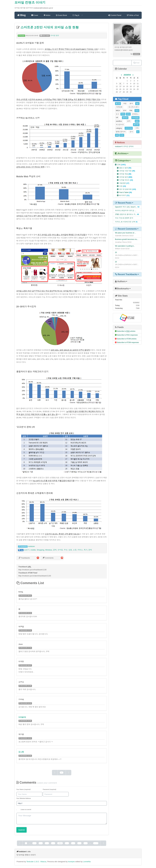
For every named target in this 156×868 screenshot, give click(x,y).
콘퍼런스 (135, 114)
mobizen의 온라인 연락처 (124, 146)
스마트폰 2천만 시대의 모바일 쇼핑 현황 (49, 27)
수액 (137, 128)
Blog (22, 15)
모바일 (60, 550)
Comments (48, 558)
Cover (35, 15)
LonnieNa (87, 862)
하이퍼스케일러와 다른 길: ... (126, 211)
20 (116, 252)
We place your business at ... (125, 233)
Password (49, 789)
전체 (121, 165)
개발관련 (124, 183)
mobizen (32, 546)
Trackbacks (24, 558)
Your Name (23, 789)
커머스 (80, 550)
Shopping (41, 550)
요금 (137, 111)
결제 (55, 550)
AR (117, 135)
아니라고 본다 (133, 107)
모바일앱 (135, 118)
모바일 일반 (55, 36)
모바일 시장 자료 (127, 171)
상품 (70, 550)
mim (137, 121)
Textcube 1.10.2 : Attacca (36, 862)
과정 (125, 104)
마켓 (122, 135)
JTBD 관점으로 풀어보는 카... (126, 214)
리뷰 (123, 186)
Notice (47, 15)
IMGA (118, 111)
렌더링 (136, 125)
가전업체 (119, 107)
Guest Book (61, 15)
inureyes (71, 862)
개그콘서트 (120, 125)
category (119, 128)
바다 (128, 114)
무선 (66, 550)
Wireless (49, 550)
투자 (123, 114)
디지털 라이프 (126, 180)
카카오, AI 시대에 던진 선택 (125, 222)
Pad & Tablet (125, 192)
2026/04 (127, 75)
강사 (131, 132)
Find (136, 63)
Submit (22, 830)
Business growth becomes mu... (127, 239)
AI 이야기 (124, 195)
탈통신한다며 (121, 132)
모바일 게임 (125, 174)
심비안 (125, 118)
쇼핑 (75, 550)
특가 (86, 550)
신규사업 (129, 128)
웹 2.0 (118, 104)
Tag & (78, 15)
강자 (129, 121)
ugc (137, 104)
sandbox (119, 121)
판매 (90, 550)
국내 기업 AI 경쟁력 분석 (124, 218)
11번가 (27, 550)
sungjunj (22, 717)
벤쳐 (125, 111)
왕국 (131, 104)
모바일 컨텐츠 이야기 (30, 3)
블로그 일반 (125, 168)
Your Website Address (24, 798)
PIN (131, 111)
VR (117, 118)
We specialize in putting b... (125, 246)
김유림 (21, 752)
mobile (33, 550)
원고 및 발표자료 (128, 189)
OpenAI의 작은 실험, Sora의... (126, 207)
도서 (117, 114)
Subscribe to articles (126, 331)
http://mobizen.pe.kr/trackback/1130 (32, 570)
